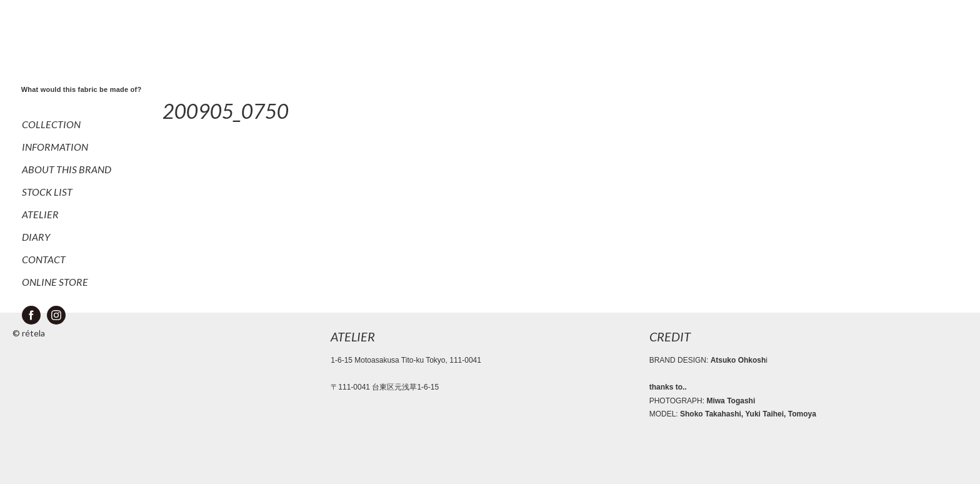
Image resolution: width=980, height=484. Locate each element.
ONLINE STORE (55, 282)
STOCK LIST (47, 192)
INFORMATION (55, 147)
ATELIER (40, 214)
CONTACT (44, 259)
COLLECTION (51, 124)
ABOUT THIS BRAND (67, 169)
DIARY (36, 237)
